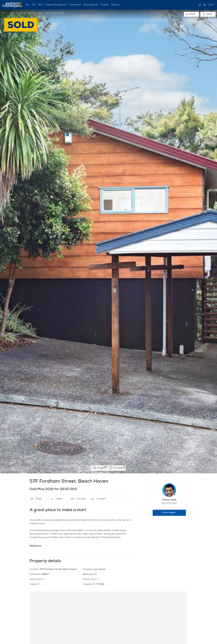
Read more (35, 546)
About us (115, 5)
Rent (40, 5)
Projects (105, 5)
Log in (211, 5)
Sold (4, 13)
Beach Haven (36, 13)
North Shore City (18, 13)
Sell (34, 5)
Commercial (75, 5)
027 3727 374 (169, 504)
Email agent (169, 513)
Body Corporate (91, 5)
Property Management (56, 5)
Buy (28, 5)
